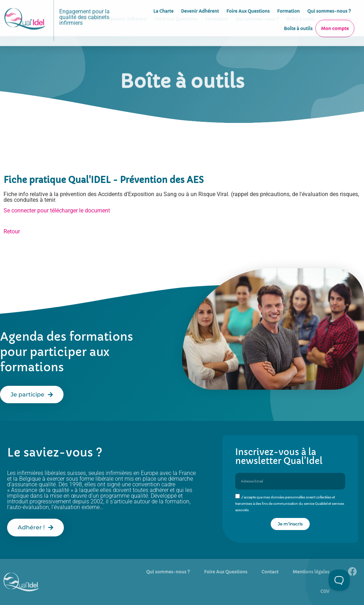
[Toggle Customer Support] (339, 580)
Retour (12, 231)
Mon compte (335, 18)
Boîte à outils (298, 18)
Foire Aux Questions (226, 572)
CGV (325, 591)
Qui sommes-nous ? (168, 572)
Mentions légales (311, 572)
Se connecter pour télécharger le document (57, 210)
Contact (270, 572)
